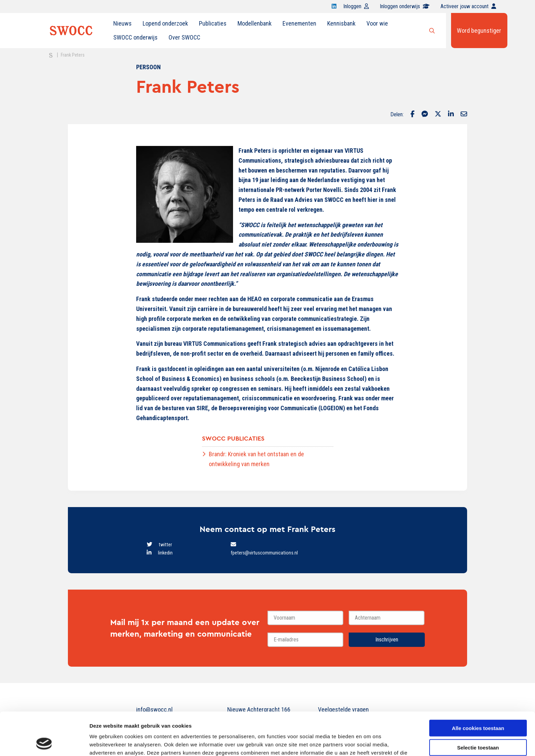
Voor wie (377, 23)
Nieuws (122, 23)
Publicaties (213, 23)
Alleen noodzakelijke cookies (478, 726)
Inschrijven (387, 640)
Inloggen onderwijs (405, 6)
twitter (165, 545)
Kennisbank (341, 23)
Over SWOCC (184, 37)
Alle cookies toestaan (478, 688)
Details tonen (369, 743)
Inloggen (356, 6)
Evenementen (299, 23)
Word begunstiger (479, 31)
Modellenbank (255, 23)
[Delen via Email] (464, 115)
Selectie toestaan (478, 707)
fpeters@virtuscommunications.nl (264, 553)
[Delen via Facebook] (413, 115)
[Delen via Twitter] (438, 115)
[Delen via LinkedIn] (451, 115)
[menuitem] (122, 24)
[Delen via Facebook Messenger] (425, 115)
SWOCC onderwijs (135, 37)
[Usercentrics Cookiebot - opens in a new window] (44, 743)
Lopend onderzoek (165, 23)
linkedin (165, 553)
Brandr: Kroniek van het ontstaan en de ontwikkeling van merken (256, 459)
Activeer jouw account (468, 6)
